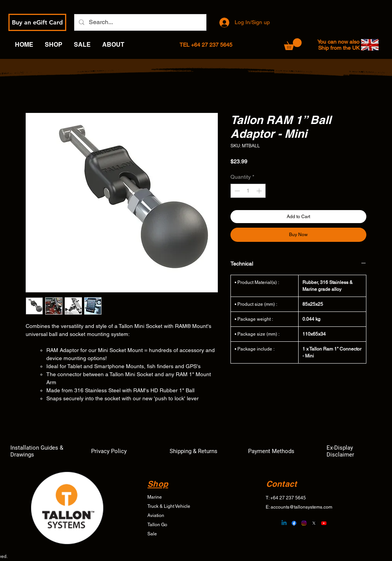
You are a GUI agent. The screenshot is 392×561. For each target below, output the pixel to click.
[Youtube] (324, 523)
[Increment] (260, 191)
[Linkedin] (284, 523)
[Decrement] (236, 191)
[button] (293, 44)
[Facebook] (294, 523)
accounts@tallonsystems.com (301, 507)
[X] (314, 523)
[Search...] (140, 22)
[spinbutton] (248, 191)
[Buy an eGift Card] (37, 22)
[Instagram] (304, 523)
